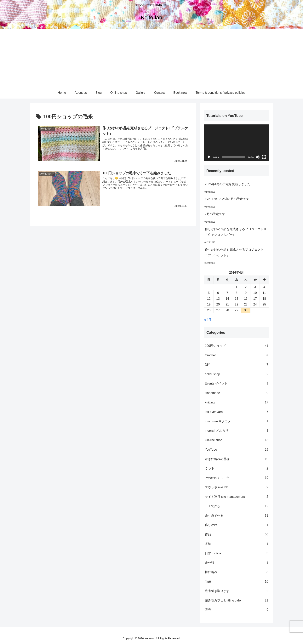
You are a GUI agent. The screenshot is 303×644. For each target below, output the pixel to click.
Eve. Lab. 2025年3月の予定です (227, 199)
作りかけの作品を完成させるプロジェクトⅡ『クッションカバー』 (236, 232)
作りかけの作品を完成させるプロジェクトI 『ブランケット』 (235, 252)
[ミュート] (258, 157)
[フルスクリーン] (264, 157)
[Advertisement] (151, 58)
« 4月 (208, 320)
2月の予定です (215, 214)
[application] (237, 143)
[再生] (209, 157)
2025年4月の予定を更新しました (228, 184)
